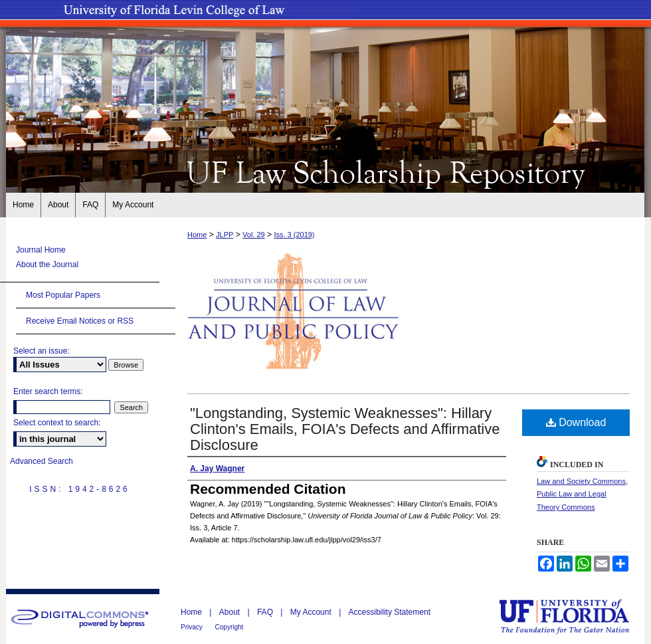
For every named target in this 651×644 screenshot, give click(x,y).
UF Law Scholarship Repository (325, 171)
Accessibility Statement (390, 612)
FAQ (266, 612)
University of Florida (574, 616)
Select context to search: (57, 423)
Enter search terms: (48, 391)
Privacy (193, 627)
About (231, 612)
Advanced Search (42, 461)
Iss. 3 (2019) (294, 235)
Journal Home (41, 250)
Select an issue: (42, 351)
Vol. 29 (254, 235)
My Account (312, 612)
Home (197, 235)
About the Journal (47, 265)
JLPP (225, 235)
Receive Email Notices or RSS (80, 321)
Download (576, 422)
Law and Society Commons (581, 481)
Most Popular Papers (63, 295)
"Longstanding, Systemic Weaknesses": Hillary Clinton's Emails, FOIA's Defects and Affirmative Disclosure (345, 429)
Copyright (230, 627)
